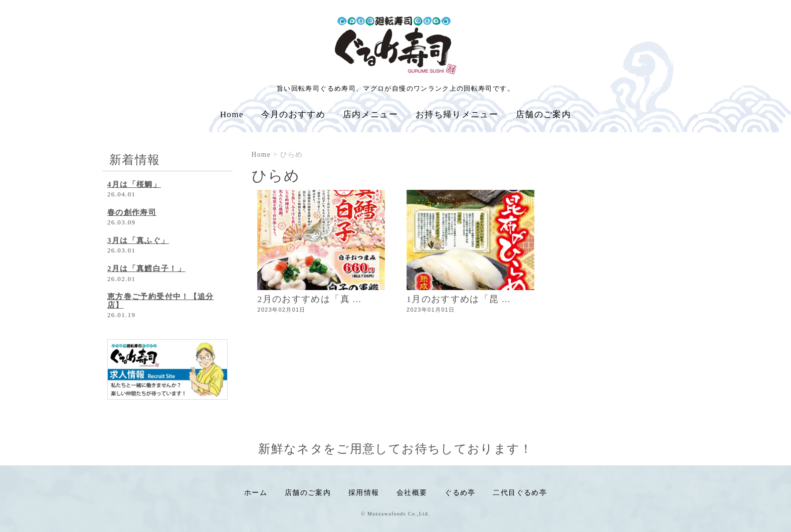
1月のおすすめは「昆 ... (459, 299)
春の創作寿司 (132, 212)
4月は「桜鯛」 (134, 184)
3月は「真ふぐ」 (138, 240)
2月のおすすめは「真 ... (310, 299)
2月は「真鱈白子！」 (146, 269)
